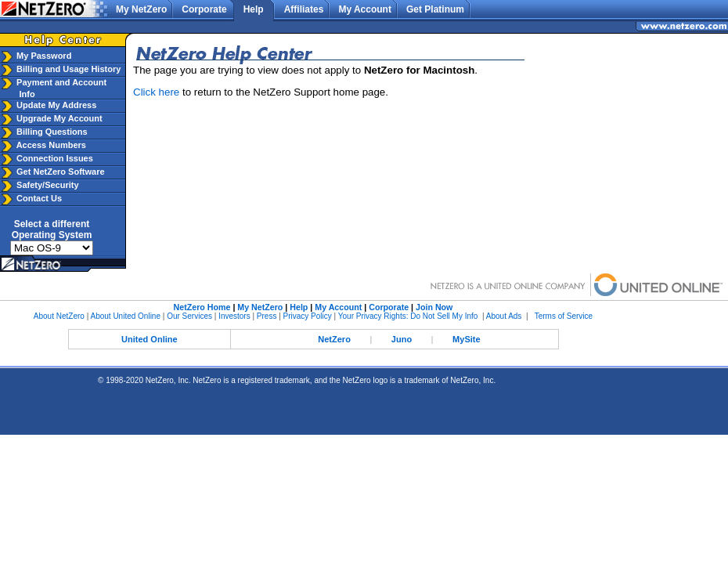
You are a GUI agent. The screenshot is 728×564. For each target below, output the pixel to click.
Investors (234, 316)
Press (267, 316)
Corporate (204, 9)
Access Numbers (50, 145)
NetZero (334, 339)
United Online (150, 339)
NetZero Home (202, 307)
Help (254, 9)
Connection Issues (54, 158)
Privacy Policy (308, 316)
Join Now (434, 307)
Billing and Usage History (67, 69)
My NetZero (141, 9)
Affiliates (304, 9)
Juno (402, 339)
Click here (156, 92)
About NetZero (59, 316)
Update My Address (55, 105)
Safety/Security (47, 185)
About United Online (125, 316)
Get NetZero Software (60, 172)
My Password (43, 56)
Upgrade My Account (58, 118)
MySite (466, 339)
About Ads (504, 316)
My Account (365, 9)
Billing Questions (51, 132)
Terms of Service (564, 316)
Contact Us (38, 198)
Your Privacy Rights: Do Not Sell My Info (408, 316)
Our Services (189, 316)
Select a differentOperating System (52, 230)
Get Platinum (435, 9)
